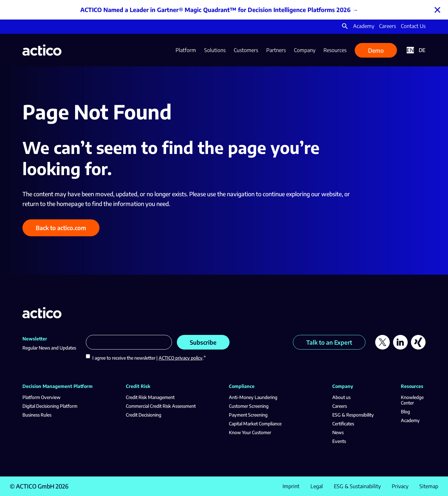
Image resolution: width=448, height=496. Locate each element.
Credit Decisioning (144, 415)
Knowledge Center (412, 400)
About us (341, 397)
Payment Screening (248, 415)
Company (305, 50)
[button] (345, 27)
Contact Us (413, 26)
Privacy (400, 486)
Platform (186, 50)
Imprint (291, 486)
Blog (405, 412)
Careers (388, 26)
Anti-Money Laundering (253, 397)
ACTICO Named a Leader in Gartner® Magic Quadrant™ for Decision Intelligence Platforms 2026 (215, 10)
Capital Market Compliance (255, 424)
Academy (364, 26)
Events (339, 441)
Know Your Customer (250, 432)
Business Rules (37, 415)
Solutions (215, 50)
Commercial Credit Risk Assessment (161, 406)
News (338, 432)
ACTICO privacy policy (181, 358)
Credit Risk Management (150, 397)
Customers (246, 50)
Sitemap (429, 486)
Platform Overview (41, 397)
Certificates (343, 424)
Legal (317, 486)
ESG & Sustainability (357, 486)
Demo (376, 50)
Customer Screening (249, 406)
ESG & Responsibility (353, 415)
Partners (276, 50)
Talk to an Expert (329, 342)
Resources (335, 50)
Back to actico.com (61, 228)
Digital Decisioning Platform (50, 406)
